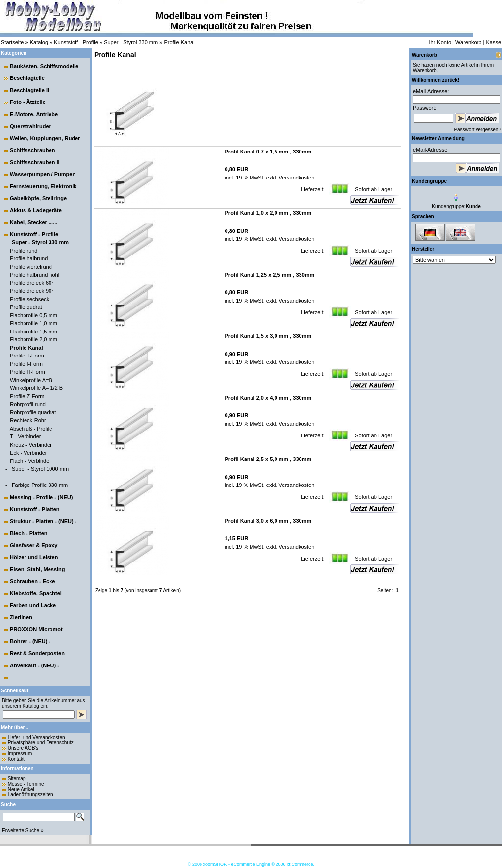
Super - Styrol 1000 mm (40, 469)
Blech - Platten (28, 533)
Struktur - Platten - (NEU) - (43, 521)
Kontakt (16, 759)
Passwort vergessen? (477, 130)
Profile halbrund (29, 258)
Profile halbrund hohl (35, 275)
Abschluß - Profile (31, 429)
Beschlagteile (27, 78)
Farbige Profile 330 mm (40, 485)
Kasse (493, 42)
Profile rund (24, 251)
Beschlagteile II (29, 90)
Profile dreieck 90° (32, 291)
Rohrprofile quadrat (33, 412)
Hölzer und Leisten (34, 557)
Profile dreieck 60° (32, 283)
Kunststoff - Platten (35, 509)
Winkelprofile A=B (31, 380)
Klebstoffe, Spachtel (36, 593)
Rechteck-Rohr (28, 420)
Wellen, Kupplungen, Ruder (45, 138)
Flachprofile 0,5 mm (34, 315)
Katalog (39, 42)
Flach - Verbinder (30, 461)
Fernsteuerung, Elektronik (43, 186)
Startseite (12, 42)
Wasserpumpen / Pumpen (43, 174)
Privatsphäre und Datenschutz (41, 743)
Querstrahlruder (30, 126)
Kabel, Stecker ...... (34, 222)
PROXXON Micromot (36, 629)
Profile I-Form (26, 364)
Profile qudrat (26, 307)
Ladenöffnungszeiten (31, 795)
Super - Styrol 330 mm (131, 42)
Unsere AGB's (23, 748)
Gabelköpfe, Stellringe (38, 198)
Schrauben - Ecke (32, 581)
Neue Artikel (21, 789)
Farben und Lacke (33, 605)
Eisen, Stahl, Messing (37, 569)
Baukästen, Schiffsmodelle (44, 66)
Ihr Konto (440, 42)
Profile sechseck (29, 299)
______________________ (43, 677)
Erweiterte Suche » (23, 830)
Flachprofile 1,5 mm (34, 332)
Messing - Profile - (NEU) (41, 497)
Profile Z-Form (27, 396)
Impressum (20, 753)
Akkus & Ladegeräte (36, 210)
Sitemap (17, 779)
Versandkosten (296, 178)
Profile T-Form (27, 356)
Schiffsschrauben (32, 150)
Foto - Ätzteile (28, 102)
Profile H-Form (27, 372)
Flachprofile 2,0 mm (34, 339)
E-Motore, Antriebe (34, 114)
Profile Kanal (179, 42)
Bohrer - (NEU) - (30, 641)
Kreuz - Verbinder (31, 445)
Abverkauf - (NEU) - (35, 665)
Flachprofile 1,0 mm (34, 323)
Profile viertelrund (31, 267)
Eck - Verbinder (28, 453)
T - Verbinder (25, 436)
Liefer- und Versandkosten (37, 737)
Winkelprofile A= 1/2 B (36, 388)
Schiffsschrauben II (35, 162)
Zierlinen (21, 617)
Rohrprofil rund (28, 404)
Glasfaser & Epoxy (34, 545)
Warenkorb (468, 42)
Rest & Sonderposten (37, 653)
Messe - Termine (26, 784)
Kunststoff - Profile (76, 42)
